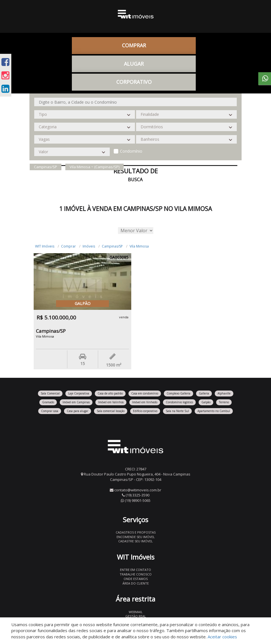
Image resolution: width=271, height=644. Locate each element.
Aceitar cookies (222, 637)
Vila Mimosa (139, 246)
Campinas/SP (112, 246)
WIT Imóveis (45, 246)
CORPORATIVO (134, 82)
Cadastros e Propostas (136, 532)
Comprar (134, 45)
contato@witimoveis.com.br (138, 490)
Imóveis (89, 246)
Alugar (134, 64)
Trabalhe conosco (136, 574)
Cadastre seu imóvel (135, 541)
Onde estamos (136, 579)
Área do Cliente (136, 583)
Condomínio (131, 151)
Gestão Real (136, 616)
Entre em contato (135, 570)
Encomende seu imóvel (136, 537)
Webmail (136, 612)
